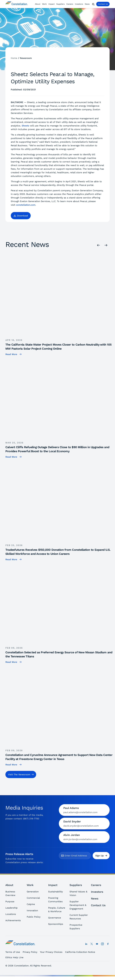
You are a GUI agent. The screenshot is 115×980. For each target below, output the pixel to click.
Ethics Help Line (14, 957)
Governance (55, 918)
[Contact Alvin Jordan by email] (84, 837)
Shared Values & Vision (78, 893)
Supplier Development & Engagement (78, 905)
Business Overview (10, 893)
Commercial (33, 898)
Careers (70, 4)
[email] (77, 856)
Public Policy (34, 917)
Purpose (10, 901)
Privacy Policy (30, 952)
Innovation (32, 910)
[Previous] (98, 245)
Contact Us (103, 4)
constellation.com (26, 205)
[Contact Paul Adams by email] (84, 810)
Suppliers (60, 4)
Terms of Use (13, 952)
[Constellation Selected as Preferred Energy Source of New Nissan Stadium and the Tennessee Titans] (60, 612)
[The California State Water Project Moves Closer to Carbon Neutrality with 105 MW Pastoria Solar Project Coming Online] (60, 305)
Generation (33, 892)
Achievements (13, 920)
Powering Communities (55, 900)
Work (44, 4)
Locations (11, 914)
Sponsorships (56, 924)
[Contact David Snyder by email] (84, 824)
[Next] (106, 245)
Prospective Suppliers (76, 927)
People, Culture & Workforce (57, 910)
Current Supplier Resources (79, 917)
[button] (21, 216)
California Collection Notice (80, 952)
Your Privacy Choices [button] (51, 952)
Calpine (31, 904)
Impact (51, 4)
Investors (79, 4)
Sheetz (25, 126)
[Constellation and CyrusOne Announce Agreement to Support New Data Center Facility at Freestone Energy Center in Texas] (60, 715)
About (38, 4)
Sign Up (101, 856)
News (87, 4)
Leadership (12, 908)
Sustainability (55, 892)
